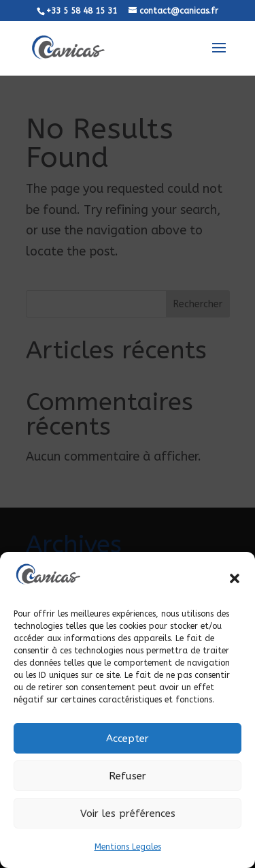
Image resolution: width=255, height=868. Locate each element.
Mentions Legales (128, 847)
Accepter (128, 739)
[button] (235, 578)
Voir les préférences (128, 813)
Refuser (128, 776)
